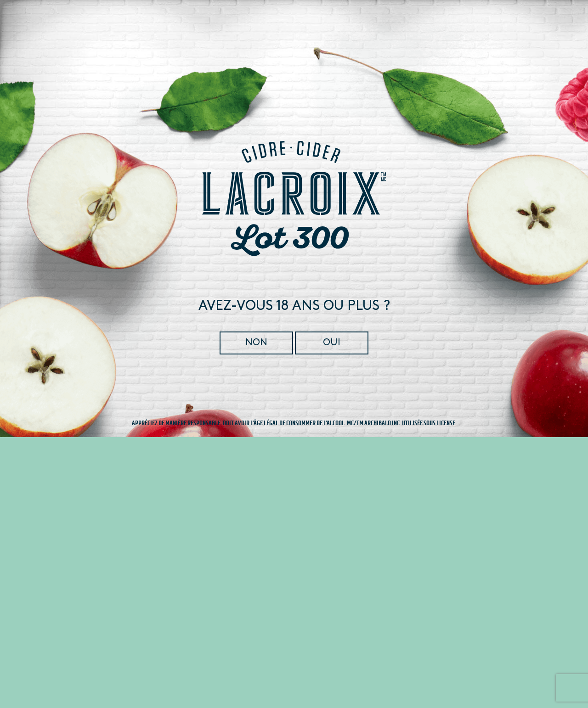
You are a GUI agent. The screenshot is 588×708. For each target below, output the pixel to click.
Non (257, 343)
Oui (331, 343)
